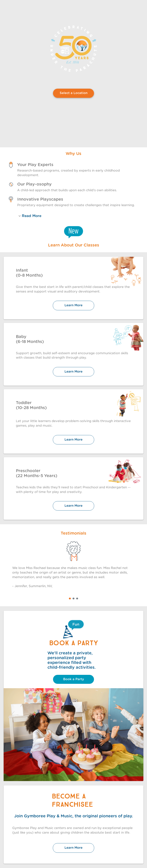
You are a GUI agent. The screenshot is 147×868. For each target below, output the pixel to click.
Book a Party (74, 679)
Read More (30, 216)
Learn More (73, 305)
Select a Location (74, 93)
